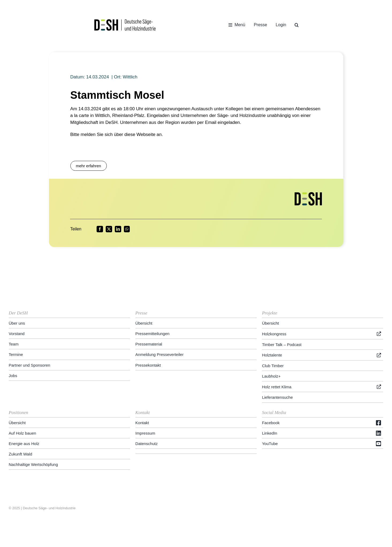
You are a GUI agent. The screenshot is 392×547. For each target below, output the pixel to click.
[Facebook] (100, 229)
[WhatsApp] (127, 229)
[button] (297, 25)
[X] (109, 229)
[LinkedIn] (118, 229)
